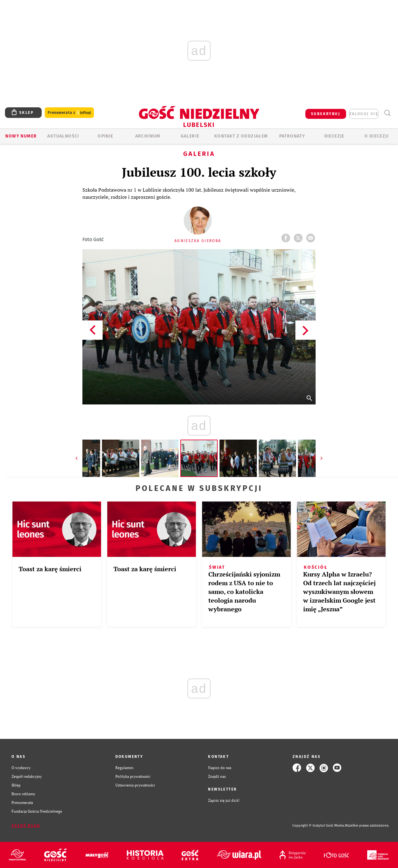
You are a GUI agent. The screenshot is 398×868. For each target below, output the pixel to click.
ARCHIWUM (148, 136)
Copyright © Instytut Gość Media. (319, 826)
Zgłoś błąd (26, 826)
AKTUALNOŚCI (63, 136)
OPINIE (105, 136)
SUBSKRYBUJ (326, 114)
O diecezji (377, 136)
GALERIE (190, 136)
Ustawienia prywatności (135, 785)
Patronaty (292, 136)
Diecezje (334, 136)
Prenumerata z (69, 113)
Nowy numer (21, 136)
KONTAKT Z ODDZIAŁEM (241, 136)
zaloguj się (364, 114)
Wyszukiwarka (387, 113)
